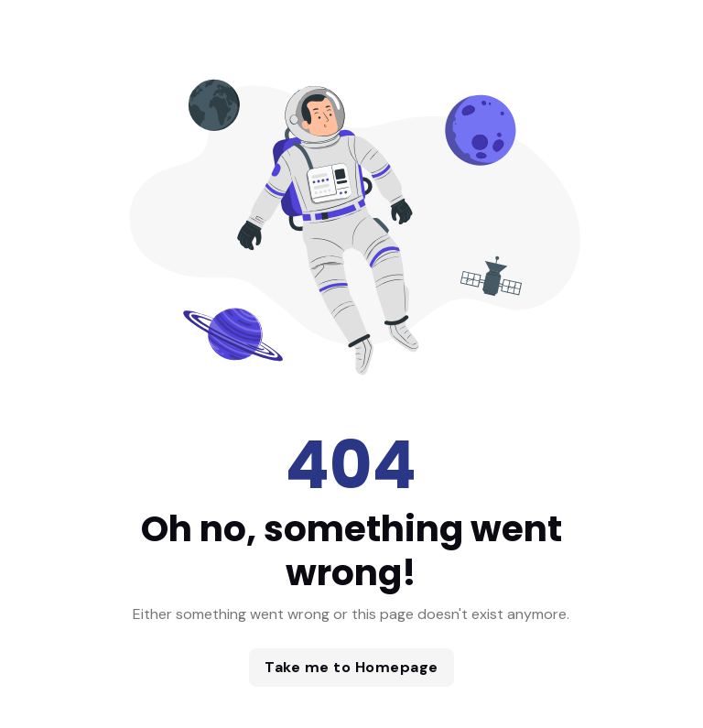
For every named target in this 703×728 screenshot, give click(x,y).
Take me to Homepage (351, 667)
